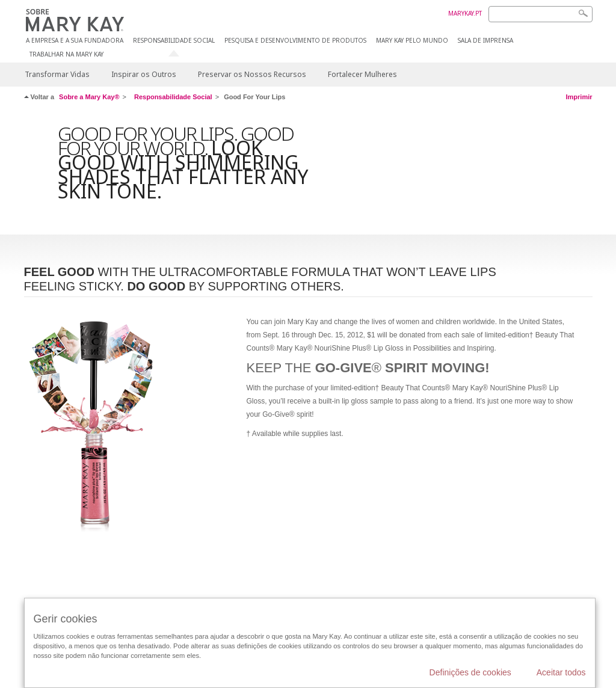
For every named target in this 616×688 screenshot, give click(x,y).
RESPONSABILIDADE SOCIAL (174, 41)
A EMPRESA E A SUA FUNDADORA (75, 41)
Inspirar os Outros (144, 74)
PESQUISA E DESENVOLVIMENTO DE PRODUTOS (295, 41)
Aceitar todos (561, 672)
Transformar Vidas (57, 74)
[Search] (541, 14)
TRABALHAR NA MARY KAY (66, 54)
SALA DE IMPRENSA (485, 41)
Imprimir (579, 97)
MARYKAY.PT (465, 13)
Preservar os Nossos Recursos (252, 74)
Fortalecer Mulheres (362, 74)
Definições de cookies (470, 672)
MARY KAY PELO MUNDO (412, 41)
